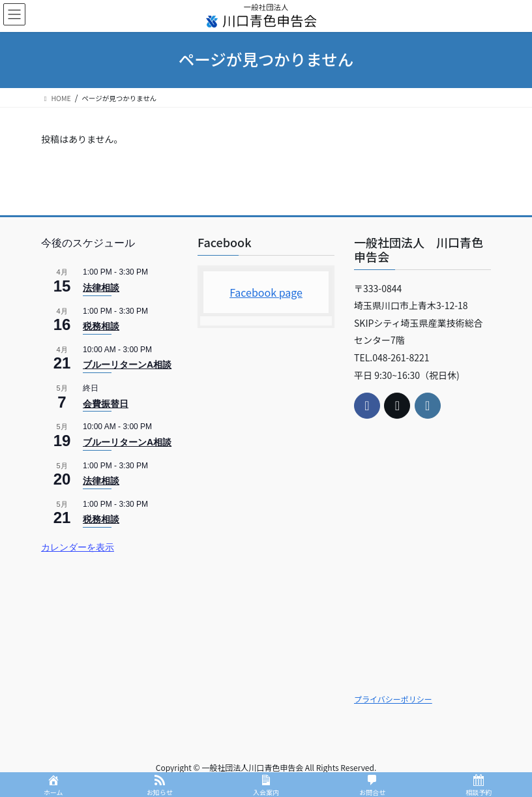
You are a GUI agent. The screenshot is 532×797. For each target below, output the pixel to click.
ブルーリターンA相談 (127, 365)
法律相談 (101, 288)
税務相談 (101, 326)
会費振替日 (106, 404)
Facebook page (266, 292)
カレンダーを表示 (78, 547)
